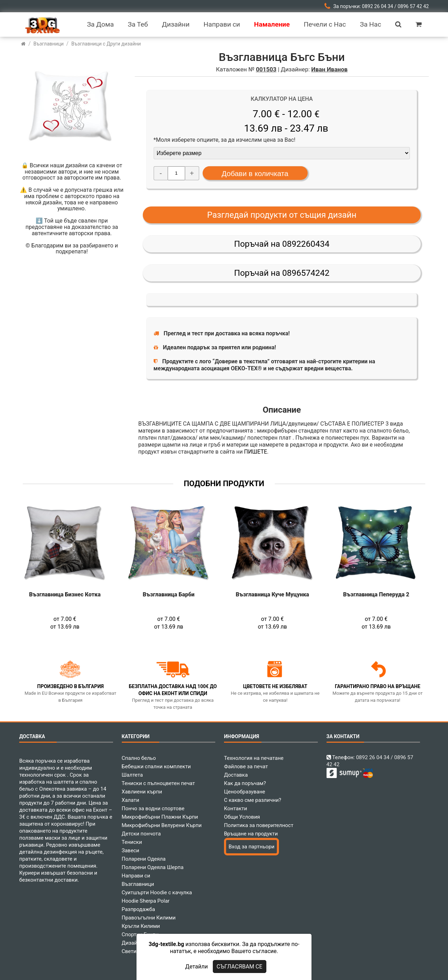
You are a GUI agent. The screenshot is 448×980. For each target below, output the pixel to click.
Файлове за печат (246, 766)
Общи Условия (242, 817)
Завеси (131, 850)
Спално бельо (139, 758)
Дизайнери (135, 943)
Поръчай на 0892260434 (282, 244)
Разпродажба (138, 909)
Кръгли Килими (141, 926)
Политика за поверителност (259, 825)
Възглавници (138, 884)
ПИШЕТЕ (255, 452)
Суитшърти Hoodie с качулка (157, 892)
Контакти (236, 808)
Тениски (132, 842)
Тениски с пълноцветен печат (159, 783)
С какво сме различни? (253, 800)
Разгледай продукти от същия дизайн (282, 215)
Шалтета (132, 775)
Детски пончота (141, 834)
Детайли (196, 967)
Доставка (236, 775)
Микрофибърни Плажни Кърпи (160, 817)
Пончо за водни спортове (153, 808)
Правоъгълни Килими (149, 918)
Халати (131, 800)
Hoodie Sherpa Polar (146, 901)
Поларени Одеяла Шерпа (153, 867)
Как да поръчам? (245, 783)
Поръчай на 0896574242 (282, 273)
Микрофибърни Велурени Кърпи (162, 825)
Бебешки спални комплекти (156, 766)
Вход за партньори (251, 847)
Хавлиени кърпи (142, 792)
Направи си (136, 876)
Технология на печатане (254, 758)
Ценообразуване (245, 792)
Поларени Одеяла (144, 859)
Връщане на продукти (251, 834)
